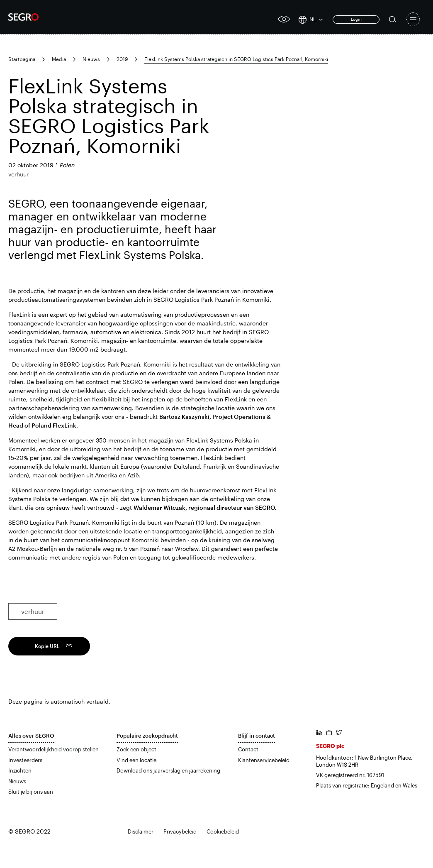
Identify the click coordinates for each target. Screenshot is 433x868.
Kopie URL (47, 646)
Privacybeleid (180, 831)
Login (356, 19)
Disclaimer (141, 831)
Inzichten (20, 770)
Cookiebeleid (223, 831)
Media (59, 59)
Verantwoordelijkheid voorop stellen (54, 749)
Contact (248, 749)
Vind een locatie (136, 760)
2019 (122, 59)
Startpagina (22, 59)
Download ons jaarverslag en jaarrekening (168, 770)
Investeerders (25, 760)
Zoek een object (136, 749)
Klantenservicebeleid (264, 760)
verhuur (33, 611)
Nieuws (91, 59)
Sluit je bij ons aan (31, 792)
